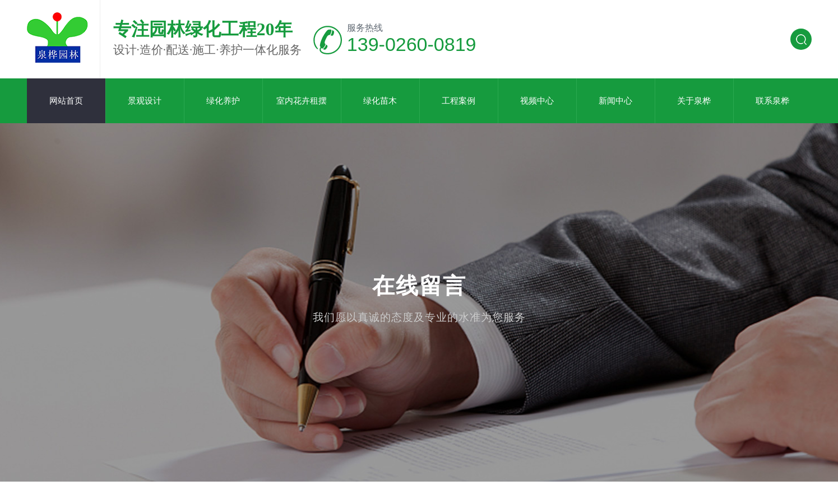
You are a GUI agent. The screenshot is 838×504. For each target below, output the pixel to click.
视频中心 (537, 101)
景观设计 (145, 101)
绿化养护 (223, 101)
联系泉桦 (772, 101)
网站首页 (66, 101)
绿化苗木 (380, 101)
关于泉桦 (694, 101)
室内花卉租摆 (302, 101)
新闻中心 (615, 101)
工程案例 (459, 101)
